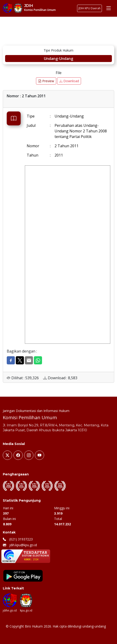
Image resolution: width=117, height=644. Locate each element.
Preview (46, 81)
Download (69, 81)
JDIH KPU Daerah (89, 8)
